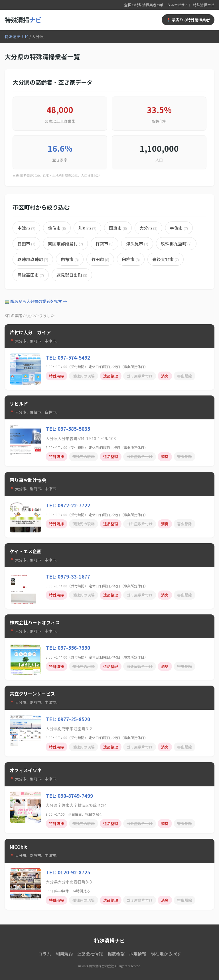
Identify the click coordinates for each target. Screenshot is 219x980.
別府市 (87, 228)
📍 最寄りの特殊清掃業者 (188, 20)
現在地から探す (166, 954)
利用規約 (64, 954)
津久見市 (137, 244)
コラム (45, 954)
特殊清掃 (23, 20)
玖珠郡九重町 (176, 244)
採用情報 (138, 954)
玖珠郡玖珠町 (33, 259)
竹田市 (100, 259)
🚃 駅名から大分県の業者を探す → (36, 301)
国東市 (118, 228)
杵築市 (105, 244)
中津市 (26, 228)
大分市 (148, 228)
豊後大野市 (166, 259)
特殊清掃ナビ (17, 36)
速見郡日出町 (72, 275)
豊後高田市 (31, 275)
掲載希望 (116, 954)
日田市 (26, 244)
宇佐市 (179, 228)
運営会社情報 (90, 954)
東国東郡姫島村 (65, 244)
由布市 (70, 259)
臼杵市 (131, 259)
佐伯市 (57, 228)
